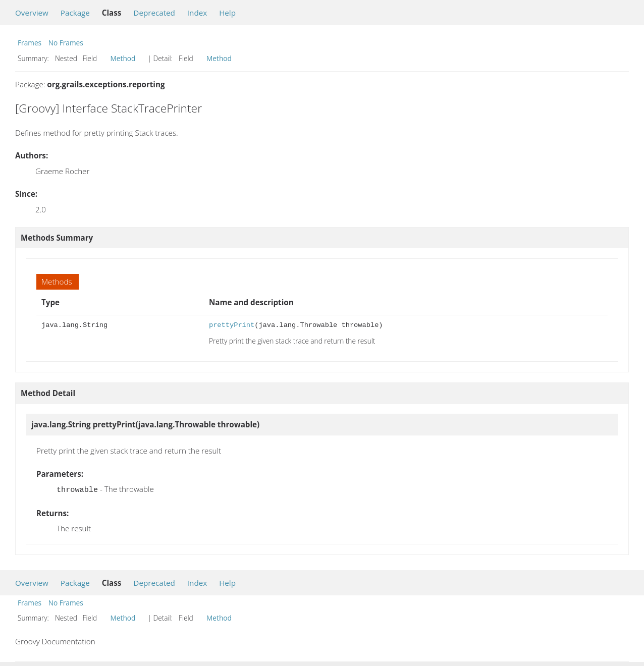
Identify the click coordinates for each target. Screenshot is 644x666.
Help (227, 13)
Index (197, 13)
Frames (30, 43)
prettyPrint (232, 325)
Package (75, 13)
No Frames (66, 43)
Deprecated (154, 13)
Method (123, 58)
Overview (32, 13)
